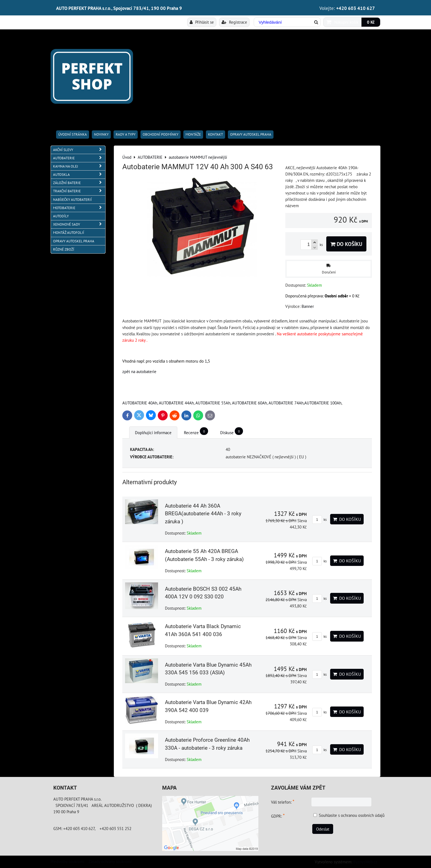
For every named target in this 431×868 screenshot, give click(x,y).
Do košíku (346, 244)
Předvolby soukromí (67, 861)
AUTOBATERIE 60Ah (249, 403)
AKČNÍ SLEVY (79, 150)
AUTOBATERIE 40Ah (140, 403)
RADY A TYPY (126, 134)
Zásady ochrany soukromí (110, 861)
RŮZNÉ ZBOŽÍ (64, 249)
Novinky (101, 134)
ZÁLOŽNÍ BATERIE (79, 183)
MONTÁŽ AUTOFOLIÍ (69, 233)
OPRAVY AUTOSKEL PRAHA (251, 134)
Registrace (234, 22)
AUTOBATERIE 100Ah (323, 403)
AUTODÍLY (61, 216)
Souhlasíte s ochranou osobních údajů (352, 815)
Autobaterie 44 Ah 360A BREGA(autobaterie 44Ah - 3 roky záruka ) (203, 514)
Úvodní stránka (73, 134)
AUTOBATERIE (79, 158)
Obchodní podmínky (161, 134)
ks (319, 520)
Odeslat (323, 829)
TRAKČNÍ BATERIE (79, 191)
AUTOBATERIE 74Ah (286, 403)
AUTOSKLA (79, 175)
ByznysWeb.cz (365, 862)
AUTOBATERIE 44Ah (176, 403)
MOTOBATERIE (79, 208)
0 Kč (371, 22)
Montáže (193, 134)
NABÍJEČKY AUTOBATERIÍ (72, 200)
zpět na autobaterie (139, 371)
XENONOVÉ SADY (79, 224)
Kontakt (215, 134)
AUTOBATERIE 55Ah (213, 403)
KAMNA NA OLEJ (79, 166)
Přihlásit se (202, 22)
